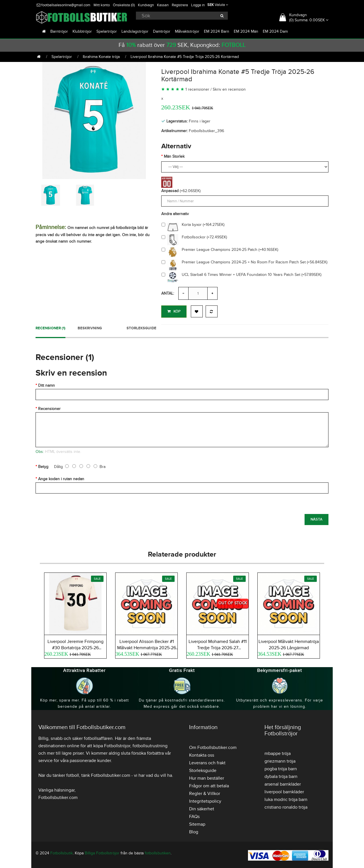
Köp (174, 311)
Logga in (198, 5)
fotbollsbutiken (158, 852)
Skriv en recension (229, 89)
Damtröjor (162, 31)
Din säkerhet (202, 808)
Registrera (180, 5)
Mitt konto (102, 5)
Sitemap (197, 823)
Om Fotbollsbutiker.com (213, 746)
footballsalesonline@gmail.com (64, 5)
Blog (194, 831)
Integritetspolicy (205, 800)
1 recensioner (197, 89)
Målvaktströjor (187, 31)
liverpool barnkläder (284, 791)
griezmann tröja (280, 760)
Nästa (317, 518)
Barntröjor (59, 31)
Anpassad (170, 191)
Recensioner (49, 408)
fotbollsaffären (98, 737)
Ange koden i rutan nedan (61, 478)
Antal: (168, 293)
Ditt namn (46, 384)
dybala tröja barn (281, 775)
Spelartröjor (107, 31)
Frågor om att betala (209, 785)
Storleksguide (141, 327)
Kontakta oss (202, 754)
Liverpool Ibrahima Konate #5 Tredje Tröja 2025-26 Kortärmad (185, 57)
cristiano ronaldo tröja (286, 806)
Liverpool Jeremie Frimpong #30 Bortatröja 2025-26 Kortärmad (76, 647)
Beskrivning (90, 327)
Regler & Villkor (205, 792)
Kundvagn (146, 5)
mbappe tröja (278, 752)
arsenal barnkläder (283, 783)
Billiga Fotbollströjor (102, 852)
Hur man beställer (207, 777)
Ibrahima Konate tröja (101, 57)
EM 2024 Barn (217, 31)
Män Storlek (174, 156)
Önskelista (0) (124, 5)
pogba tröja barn (281, 768)
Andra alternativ (175, 214)
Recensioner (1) (50, 327)
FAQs (194, 815)
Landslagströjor (135, 31)
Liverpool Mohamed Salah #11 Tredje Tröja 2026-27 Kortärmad (218, 647)
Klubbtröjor (82, 31)
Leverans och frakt (207, 762)
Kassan (163, 5)
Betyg (43, 466)
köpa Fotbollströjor (112, 745)
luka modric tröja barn (286, 798)
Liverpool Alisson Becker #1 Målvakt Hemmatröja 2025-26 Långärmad (147, 647)
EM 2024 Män (246, 31)
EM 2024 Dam (275, 31)
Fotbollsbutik (62, 852)
